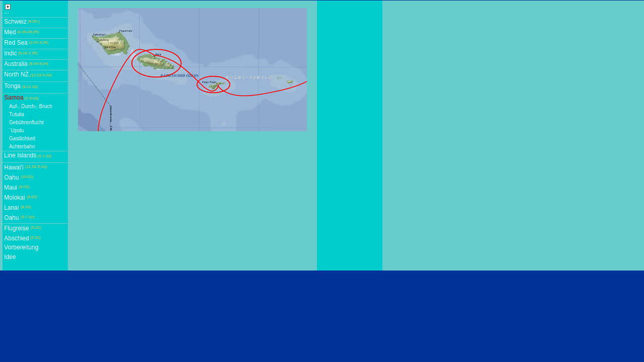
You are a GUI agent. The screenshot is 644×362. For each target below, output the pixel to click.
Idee (10, 257)
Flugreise (16, 228)
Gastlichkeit (22, 139)
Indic (10, 53)
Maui (11, 188)
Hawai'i (14, 167)
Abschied (16, 238)
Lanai (11, 208)
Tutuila (17, 114)
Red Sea (16, 43)
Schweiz (15, 22)
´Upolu (16, 130)
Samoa (14, 98)
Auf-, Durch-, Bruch (31, 106)
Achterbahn (22, 147)
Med (10, 32)
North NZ (16, 74)
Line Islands (20, 155)
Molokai (14, 198)
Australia (16, 64)
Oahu (11, 177)
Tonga (12, 86)
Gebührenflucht (26, 122)
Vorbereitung (21, 247)
